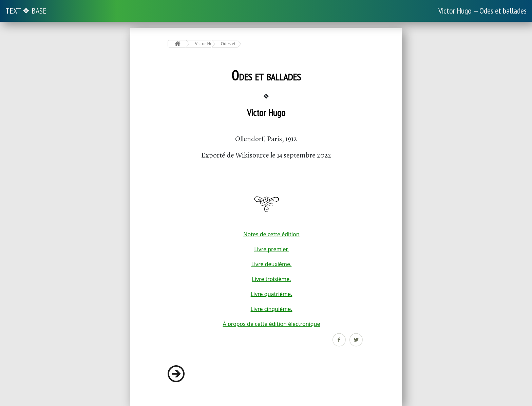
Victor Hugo (203, 44)
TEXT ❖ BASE (26, 11)
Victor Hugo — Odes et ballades (482, 11)
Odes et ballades (229, 44)
